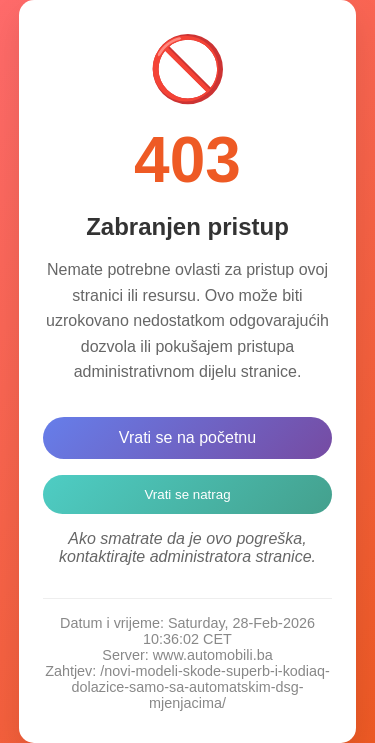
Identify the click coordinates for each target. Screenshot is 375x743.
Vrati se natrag (187, 494)
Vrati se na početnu (187, 437)
